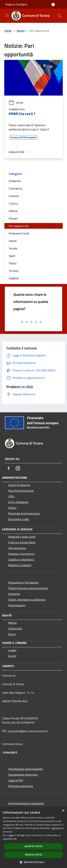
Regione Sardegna (16, 4)
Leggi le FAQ (16, 780)
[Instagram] (18, 468)
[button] (34, 862)
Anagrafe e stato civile (22, 537)
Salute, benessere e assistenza (27, 600)
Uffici (11, 496)
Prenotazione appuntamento (26, 769)
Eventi (12, 656)
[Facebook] (9, 468)
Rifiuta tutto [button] (33, 855)
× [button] (63, 811)
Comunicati (15, 628)
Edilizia (13, 211)
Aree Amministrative (21, 491)
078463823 (10, 752)
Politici (12, 508)
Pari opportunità (19, 226)
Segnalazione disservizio (23, 775)
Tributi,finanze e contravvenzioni (28, 588)
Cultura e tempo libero (22, 542)
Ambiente (15, 181)
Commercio (16, 188)
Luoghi (12, 650)
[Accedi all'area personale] (53, 5)
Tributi (13, 263)
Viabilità (14, 278)
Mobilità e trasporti (20, 565)
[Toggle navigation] (7, 15)
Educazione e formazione (23, 582)
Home (8, 31)
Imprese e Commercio (21, 554)
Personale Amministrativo (24, 513)
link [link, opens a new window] (15, 839)
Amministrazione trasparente (26, 803)
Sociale (13, 248)
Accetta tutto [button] (33, 846)
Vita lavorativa (17, 548)
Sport (12, 256)
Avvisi (12, 634)
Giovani (13, 218)
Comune (14, 196)
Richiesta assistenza (21, 786)
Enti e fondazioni (18, 502)
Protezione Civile (19, 233)
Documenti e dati (19, 519)
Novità (21, 31)
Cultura (13, 203)
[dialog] (33, 837)
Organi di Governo (19, 485)
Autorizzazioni (17, 605)
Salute (13, 241)
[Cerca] (59, 16)
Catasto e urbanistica (21, 559)
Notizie (16, 103)
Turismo (14, 271)
